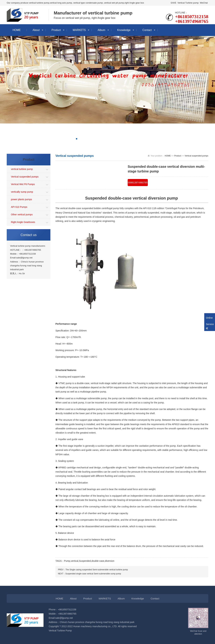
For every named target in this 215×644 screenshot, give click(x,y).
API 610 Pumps (19, 207)
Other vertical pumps (22, 214)
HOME (17, 30)
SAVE (173, 3)
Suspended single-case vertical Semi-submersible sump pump (93, 574)
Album (101, 30)
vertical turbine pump (22, 169)
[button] (77, 139)
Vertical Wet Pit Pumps (23, 184)
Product (56, 30)
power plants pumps (21, 199)
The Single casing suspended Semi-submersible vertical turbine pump (97, 570)
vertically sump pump (22, 192)
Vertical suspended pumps (25, 177)
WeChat (204, 3)
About (36, 30)
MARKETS (79, 30)
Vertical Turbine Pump (60, 631)
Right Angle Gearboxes (23, 222)
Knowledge (124, 30)
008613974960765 (138, 183)
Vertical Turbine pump (188, 3)
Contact (147, 30)
